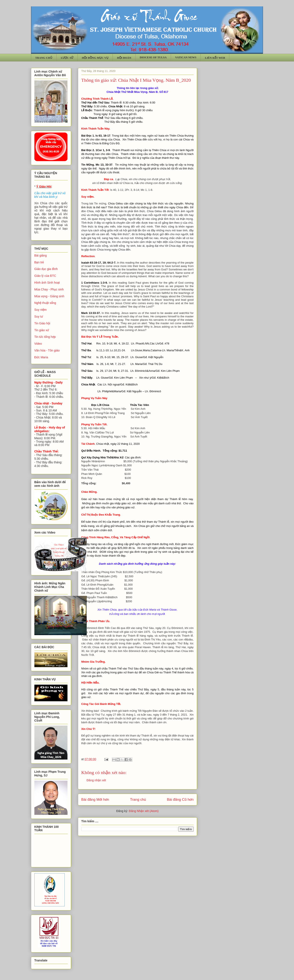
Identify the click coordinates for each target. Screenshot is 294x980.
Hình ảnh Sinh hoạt (47, 283)
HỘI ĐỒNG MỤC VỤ (95, 58)
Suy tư (39, 316)
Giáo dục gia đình (46, 269)
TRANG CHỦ (44, 58)
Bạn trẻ (39, 262)
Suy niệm (41, 310)
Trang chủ (138, 800)
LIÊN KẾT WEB (215, 58)
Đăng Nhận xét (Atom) (144, 811)
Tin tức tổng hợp (45, 337)
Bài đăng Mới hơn (95, 800)
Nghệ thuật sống (45, 303)
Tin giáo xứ (42, 330)
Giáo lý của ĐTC (45, 276)
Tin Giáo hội (42, 323)
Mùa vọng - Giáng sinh (49, 296)
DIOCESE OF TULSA (153, 57)
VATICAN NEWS (186, 57)
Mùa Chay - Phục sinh (49, 289)
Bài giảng (41, 255)
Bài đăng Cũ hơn (180, 800)
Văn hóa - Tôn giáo (47, 350)
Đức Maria (41, 357)
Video (38, 344)
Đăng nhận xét (96, 780)
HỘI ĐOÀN (124, 58)
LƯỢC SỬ (67, 58)
